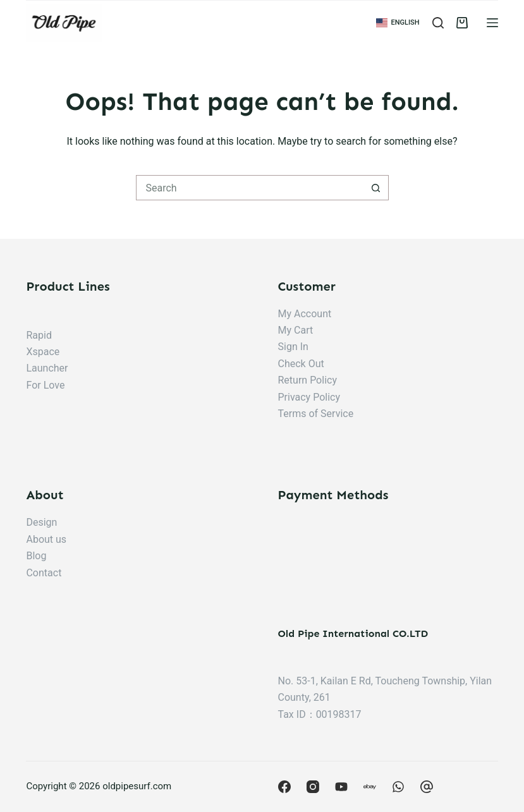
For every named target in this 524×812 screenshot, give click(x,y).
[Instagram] (313, 787)
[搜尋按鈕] (376, 188)
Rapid (39, 335)
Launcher (47, 368)
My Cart (296, 330)
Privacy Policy (309, 397)
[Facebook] (284, 787)
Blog (36, 556)
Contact (44, 573)
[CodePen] (427, 787)
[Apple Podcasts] (370, 787)
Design (41, 522)
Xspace (43, 352)
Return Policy (308, 380)
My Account (305, 314)
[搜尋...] (250, 188)
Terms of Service (316, 414)
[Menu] (492, 23)
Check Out (301, 364)
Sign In (293, 347)
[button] (398, 23)
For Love (45, 385)
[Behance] (398, 787)
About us (46, 539)
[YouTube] (341, 787)
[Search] (438, 23)
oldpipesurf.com (137, 786)
